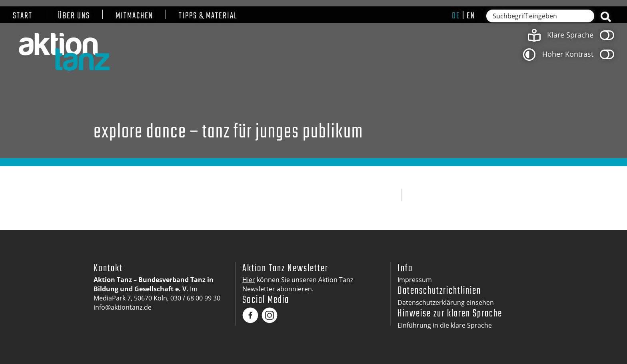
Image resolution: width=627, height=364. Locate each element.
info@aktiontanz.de (123, 307)
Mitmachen (134, 16)
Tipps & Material (208, 16)
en (471, 16)
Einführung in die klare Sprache (445, 325)
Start (23, 16)
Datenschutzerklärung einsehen (446, 302)
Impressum (415, 280)
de (456, 16)
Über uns (74, 16)
